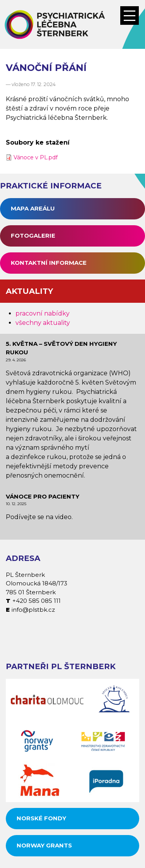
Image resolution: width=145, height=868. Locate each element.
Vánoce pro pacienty (43, 496)
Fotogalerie (33, 236)
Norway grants (44, 845)
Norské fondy (41, 818)
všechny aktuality (43, 323)
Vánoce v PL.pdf (36, 157)
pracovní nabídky (43, 313)
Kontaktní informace (49, 263)
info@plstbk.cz (33, 610)
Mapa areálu (33, 208)
